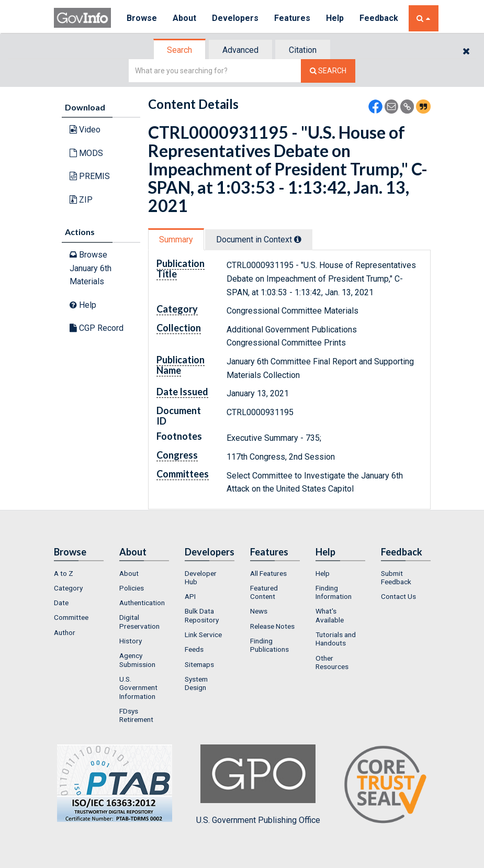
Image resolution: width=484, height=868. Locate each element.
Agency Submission (137, 660)
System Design (196, 683)
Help (335, 18)
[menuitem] (79, 573)
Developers (235, 18)
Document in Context (259, 240)
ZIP (81, 200)
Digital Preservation (139, 621)
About (184, 18)
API (190, 596)
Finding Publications (269, 645)
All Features (268, 573)
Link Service (203, 635)
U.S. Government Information (138, 688)
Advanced (240, 50)
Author (65, 632)
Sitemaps (199, 664)
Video (85, 130)
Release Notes (272, 626)
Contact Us (398, 596)
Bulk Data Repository (202, 615)
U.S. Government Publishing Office (258, 785)
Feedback (379, 18)
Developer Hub (201, 577)
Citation (303, 50)
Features (292, 18)
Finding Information (334, 592)
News (259, 611)
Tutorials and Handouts (336, 639)
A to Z (64, 573)
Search (179, 50)
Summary (176, 240)
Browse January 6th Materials (91, 268)
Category (68, 588)
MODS (86, 153)
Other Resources (332, 662)
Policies (132, 588)
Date (61, 603)
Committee (71, 617)
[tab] (180, 50)
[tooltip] (298, 239)
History (131, 641)
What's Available (330, 615)
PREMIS (90, 176)
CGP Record (97, 328)
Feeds (194, 649)
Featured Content (264, 592)
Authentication (142, 603)
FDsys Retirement (136, 715)
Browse (142, 18)
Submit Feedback (396, 577)
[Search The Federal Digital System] (328, 71)
